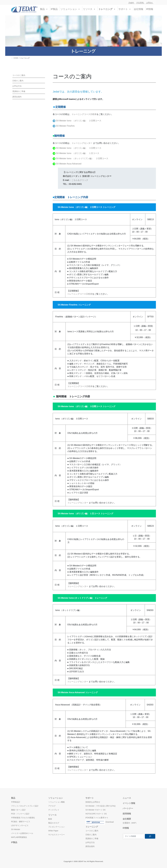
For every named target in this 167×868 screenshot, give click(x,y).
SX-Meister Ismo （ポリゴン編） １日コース (78, 153)
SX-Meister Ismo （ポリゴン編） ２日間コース (79, 121)
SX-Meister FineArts (65, 126)
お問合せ (150, 3)
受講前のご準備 (19, 91)
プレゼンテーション (56, 827)
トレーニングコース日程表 (84, 114)
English (131, 3)
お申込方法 (17, 86)
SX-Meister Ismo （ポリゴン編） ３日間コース (79, 148)
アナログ (52, 806)
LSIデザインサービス (20, 825)
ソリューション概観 (56, 802)
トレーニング (107, 9)
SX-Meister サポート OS (95, 810)
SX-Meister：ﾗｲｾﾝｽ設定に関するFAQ (100, 806)
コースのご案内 (19, 75)
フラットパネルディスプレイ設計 (25, 806)
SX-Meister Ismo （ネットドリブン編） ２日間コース (82, 158)
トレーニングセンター (82, 143)
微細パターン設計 (18, 810)
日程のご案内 (18, 81)
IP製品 (54, 9)
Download (100, 822)
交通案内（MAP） (130, 823)
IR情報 (150, 9)
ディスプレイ (54, 810)
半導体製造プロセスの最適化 (23, 818)
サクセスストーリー (56, 835)
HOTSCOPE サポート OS (96, 814)
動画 (50, 819)
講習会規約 (17, 97)
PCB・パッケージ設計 (20, 814)
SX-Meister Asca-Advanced (69, 164)
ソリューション (70, 9)
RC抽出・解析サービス (21, 822)
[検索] (150, 836)
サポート (125, 9)
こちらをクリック (80, 180)
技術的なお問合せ (93, 802)
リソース (89, 9)
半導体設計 (16, 802)
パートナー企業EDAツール (22, 833)
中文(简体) (140, 3)
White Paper (53, 831)
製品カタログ (54, 823)
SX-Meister (16, 829)
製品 (44, 9)
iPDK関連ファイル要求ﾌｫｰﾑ (97, 818)
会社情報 (139, 9)
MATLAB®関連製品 (19, 837)
